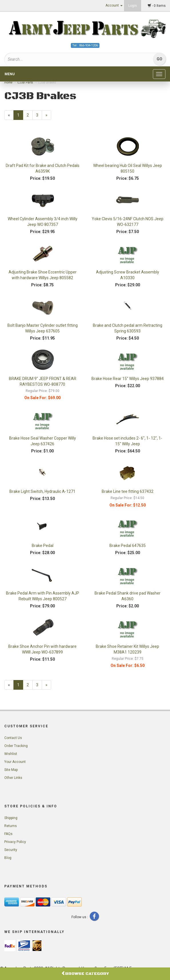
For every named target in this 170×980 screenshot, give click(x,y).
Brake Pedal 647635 (128, 546)
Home (9, 82)
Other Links (13, 778)
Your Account (15, 762)
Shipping (11, 818)
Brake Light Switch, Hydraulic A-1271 (42, 491)
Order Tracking (16, 746)
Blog (8, 858)
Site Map (11, 770)
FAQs (8, 834)
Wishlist (11, 754)
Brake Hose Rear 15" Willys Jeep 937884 (128, 379)
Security (11, 850)
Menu (10, 74)
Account (114, 5)
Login (133, 6)
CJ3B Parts (25, 82)
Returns (11, 826)
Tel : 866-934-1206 (85, 45)
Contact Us (13, 738)
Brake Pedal (43, 546)
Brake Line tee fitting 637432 (128, 491)
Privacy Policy (15, 842)
